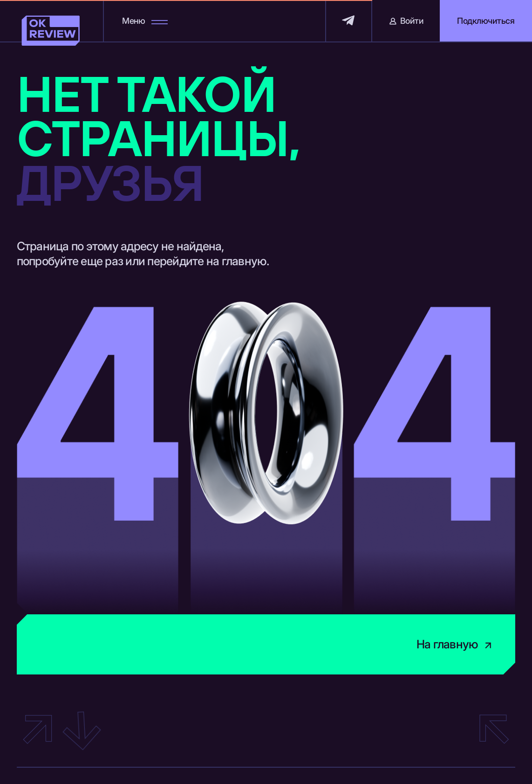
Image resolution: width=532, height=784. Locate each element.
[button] (486, 21)
